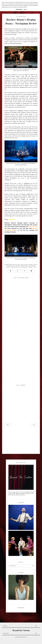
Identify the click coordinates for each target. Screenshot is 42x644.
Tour (35, 267)
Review (8, 267)
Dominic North (33, 265)
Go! (36, 626)
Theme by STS (23, 637)
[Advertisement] (21, 440)
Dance (26, 265)
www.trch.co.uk (33, 227)
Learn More (19, 9)
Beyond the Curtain (21, 631)
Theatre (31, 267)
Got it (25, 9)
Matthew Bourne (20, 266)
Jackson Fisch (10, 266)
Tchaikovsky (24, 267)
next (34, 425)
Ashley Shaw (20, 265)
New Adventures (31, 266)
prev (8, 425)
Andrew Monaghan (10, 265)
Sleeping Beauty (15, 267)
